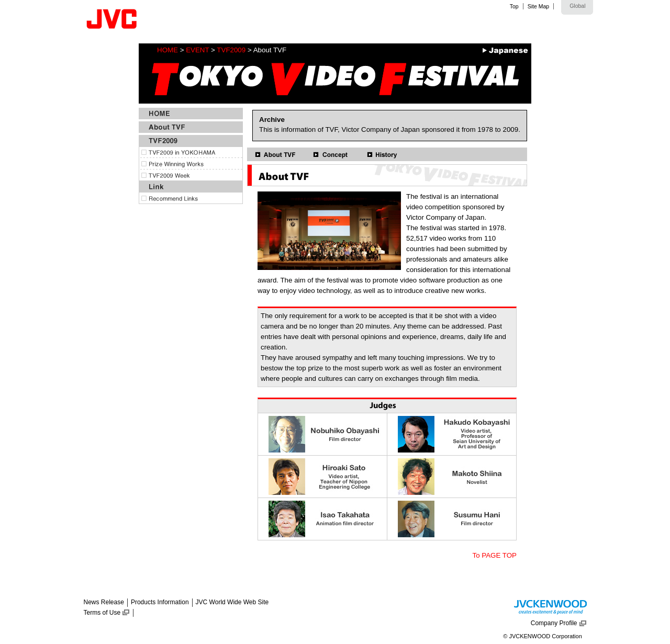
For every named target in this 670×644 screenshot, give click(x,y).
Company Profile (554, 623)
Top (514, 6)
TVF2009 (231, 50)
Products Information (160, 602)
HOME (167, 50)
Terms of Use (102, 613)
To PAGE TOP (495, 555)
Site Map (538, 6)
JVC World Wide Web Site (232, 602)
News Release (104, 602)
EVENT (197, 50)
